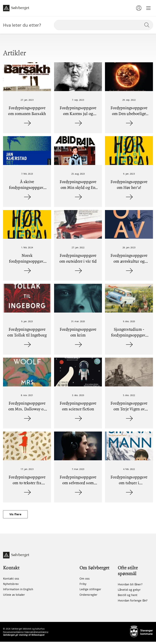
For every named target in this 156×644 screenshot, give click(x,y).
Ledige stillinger (91, 591)
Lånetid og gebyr (130, 592)
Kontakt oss (12, 580)
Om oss (85, 580)
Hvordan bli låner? (131, 586)
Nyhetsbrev (12, 586)
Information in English (20, 591)
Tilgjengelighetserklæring (38, 634)
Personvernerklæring (14, 634)
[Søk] (104, 25)
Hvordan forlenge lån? (134, 602)
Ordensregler (89, 597)
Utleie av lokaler (15, 597)
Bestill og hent (128, 597)
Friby (83, 586)
